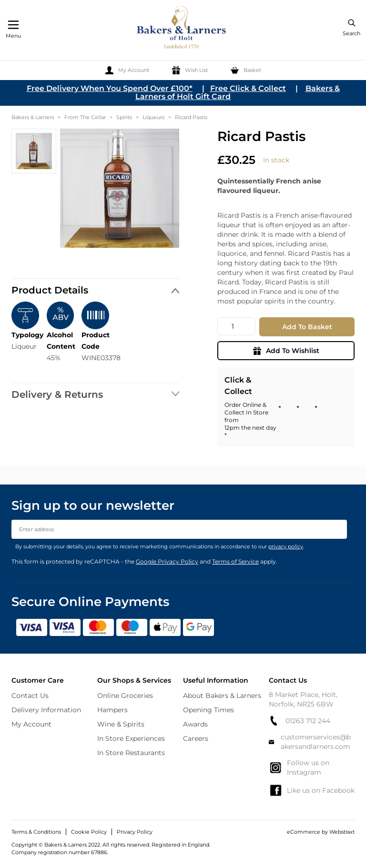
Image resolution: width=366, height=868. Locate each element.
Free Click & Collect (248, 88)
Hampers (112, 710)
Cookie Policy (89, 832)
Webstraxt (342, 832)
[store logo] (182, 29)
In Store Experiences (131, 738)
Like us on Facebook (312, 790)
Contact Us (30, 696)
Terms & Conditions (36, 832)
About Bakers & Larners (222, 696)
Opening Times (208, 710)
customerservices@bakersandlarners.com (310, 742)
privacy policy (286, 546)
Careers (196, 738)
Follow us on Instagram (299, 767)
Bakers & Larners (33, 117)
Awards (195, 724)
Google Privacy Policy (167, 561)
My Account (31, 724)
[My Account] (127, 70)
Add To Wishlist (286, 351)
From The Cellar (85, 117)
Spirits (124, 117)
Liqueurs (153, 117)
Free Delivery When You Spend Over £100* (110, 88)
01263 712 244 (300, 721)
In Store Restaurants (131, 753)
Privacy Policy (135, 832)
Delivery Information (46, 710)
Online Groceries (125, 696)
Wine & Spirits (121, 724)
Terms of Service (235, 561)
